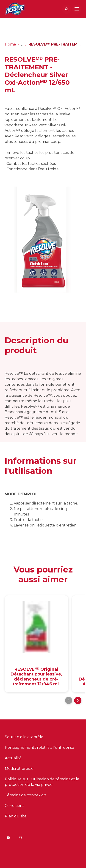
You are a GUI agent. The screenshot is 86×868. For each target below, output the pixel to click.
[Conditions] (14, 806)
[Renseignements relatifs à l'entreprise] (39, 748)
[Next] (78, 700)
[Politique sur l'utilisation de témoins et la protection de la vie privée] (43, 782)
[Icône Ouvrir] (67, 9)
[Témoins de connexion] (25, 795)
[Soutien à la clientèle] (24, 737)
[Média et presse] (19, 769)
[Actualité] (13, 758)
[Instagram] (20, 838)
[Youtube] (8, 838)
